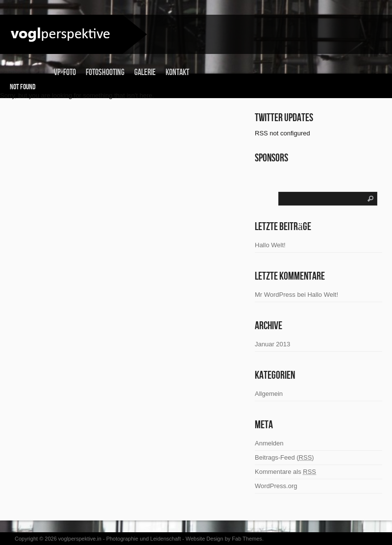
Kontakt (177, 72)
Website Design (205, 539)
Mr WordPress (275, 295)
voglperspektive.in (80, 539)
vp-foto (65, 72)
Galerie (145, 72)
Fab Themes (247, 539)
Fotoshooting (105, 72)
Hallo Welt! (323, 295)
